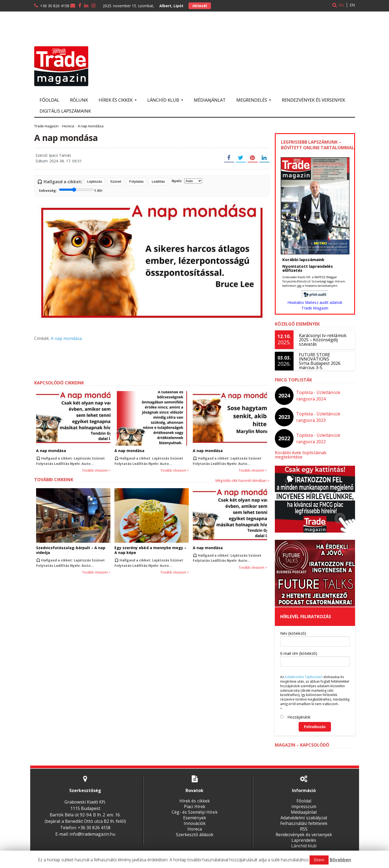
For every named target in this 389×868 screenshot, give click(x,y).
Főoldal (49, 100)
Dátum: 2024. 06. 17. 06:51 (59, 161)
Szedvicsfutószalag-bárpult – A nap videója (71, 550)
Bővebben (340, 860)
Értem (319, 860)
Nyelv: (187, 181)
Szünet (116, 181)
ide (299, 286)
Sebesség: (71, 190)
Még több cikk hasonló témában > (242, 480)
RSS (304, 825)
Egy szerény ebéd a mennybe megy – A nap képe (150, 550)
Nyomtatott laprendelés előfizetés (307, 268)
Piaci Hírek (194, 802)
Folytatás (136, 181)
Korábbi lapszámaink (303, 259)
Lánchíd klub (304, 842)
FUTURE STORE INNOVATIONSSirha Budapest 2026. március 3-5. (320, 361)
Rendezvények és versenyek (313, 100)
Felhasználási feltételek (304, 819)
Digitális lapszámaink (65, 111)
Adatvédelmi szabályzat (304, 813)
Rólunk (79, 100)
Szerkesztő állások (195, 830)
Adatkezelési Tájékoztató (304, 673)
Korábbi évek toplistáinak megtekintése (315, 453)
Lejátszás (95, 181)
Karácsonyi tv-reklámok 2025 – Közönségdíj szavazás (323, 340)
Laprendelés (304, 836)
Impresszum (304, 802)
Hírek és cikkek (194, 797)
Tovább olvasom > (96, 471)
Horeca (195, 825)
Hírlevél (200, 6)
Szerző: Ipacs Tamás (53, 155)
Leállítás (158, 181)
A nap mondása (66, 338)
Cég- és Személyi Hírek (195, 808)
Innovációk (195, 819)
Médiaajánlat (210, 100)
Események (194, 813)
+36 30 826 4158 (55, 6)
